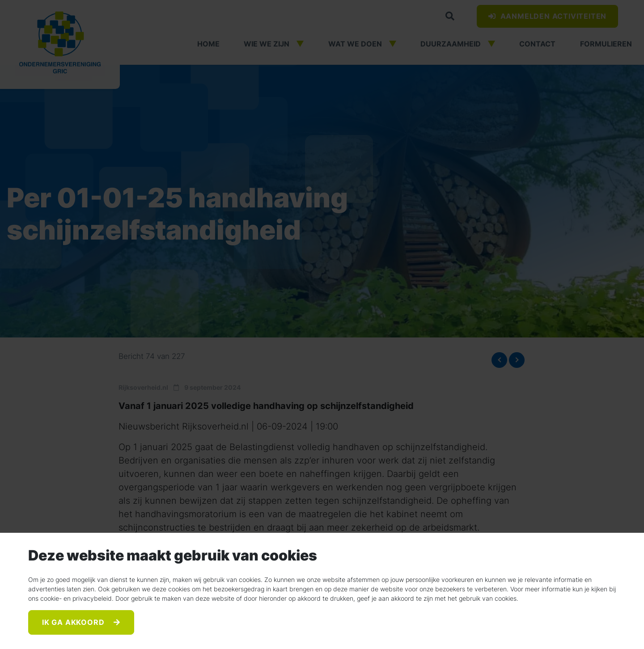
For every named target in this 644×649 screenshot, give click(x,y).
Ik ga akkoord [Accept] (74, 623)
